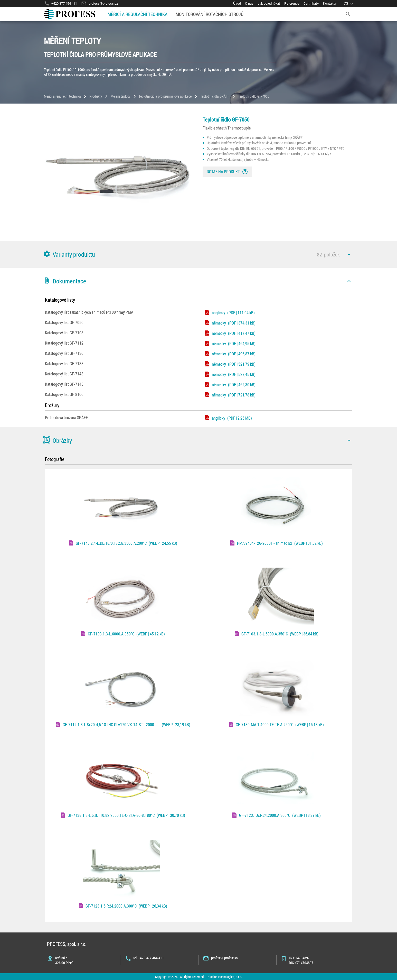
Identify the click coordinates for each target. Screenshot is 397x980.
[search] (348, 14)
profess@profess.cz (225, 958)
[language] (349, 3)
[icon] (349, 254)
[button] (198, 254)
